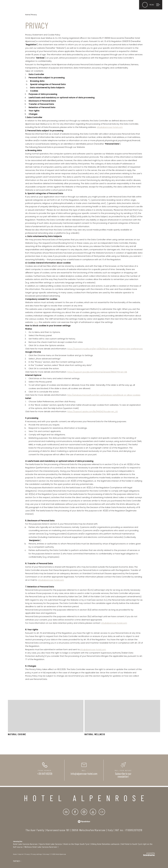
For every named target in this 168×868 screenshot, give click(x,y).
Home (28, 15)
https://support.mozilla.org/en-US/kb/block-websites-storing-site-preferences (105, 349)
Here (36, 322)
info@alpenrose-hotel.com (110, 127)
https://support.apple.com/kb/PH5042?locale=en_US (92, 412)
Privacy (27, 854)
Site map (46, 854)
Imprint (21, 854)
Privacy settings (36, 854)
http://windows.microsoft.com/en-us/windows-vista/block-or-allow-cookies (104, 395)
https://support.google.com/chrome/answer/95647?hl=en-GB (97, 372)
